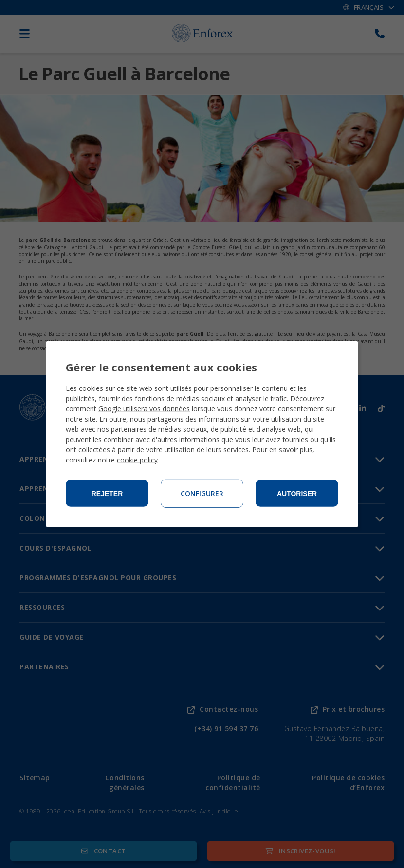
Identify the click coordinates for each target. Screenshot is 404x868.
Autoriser (297, 494)
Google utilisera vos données (144, 409)
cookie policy (137, 460)
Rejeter (107, 494)
